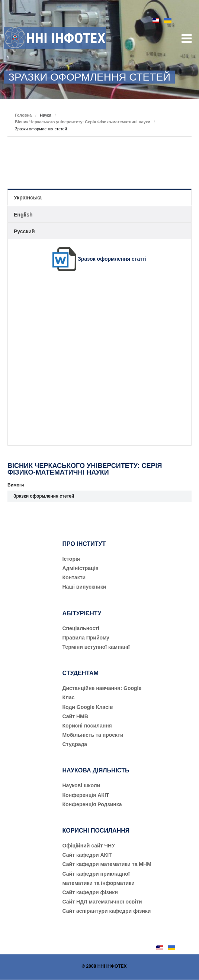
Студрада (75, 744)
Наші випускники (84, 587)
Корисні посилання (87, 726)
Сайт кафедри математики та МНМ (107, 864)
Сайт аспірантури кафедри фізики (107, 911)
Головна (23, 115)
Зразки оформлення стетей (44, 496)
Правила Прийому (86, 638)
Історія (71, 559)
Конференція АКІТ (86, 795)
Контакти (74, 577)
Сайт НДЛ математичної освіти (102, 902)
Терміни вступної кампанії (96, 647)
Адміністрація (81, 568)
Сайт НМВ (75, 716)
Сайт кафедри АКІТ (87, 855)
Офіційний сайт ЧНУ (89, 846)
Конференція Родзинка (92, 804)
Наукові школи (81, 785)
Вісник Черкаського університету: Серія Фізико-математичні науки (83, 122)
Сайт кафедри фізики (90, 892)
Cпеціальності (81, 628)
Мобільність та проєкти (93, 735)
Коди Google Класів (88, 707)
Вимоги (16, 485)
